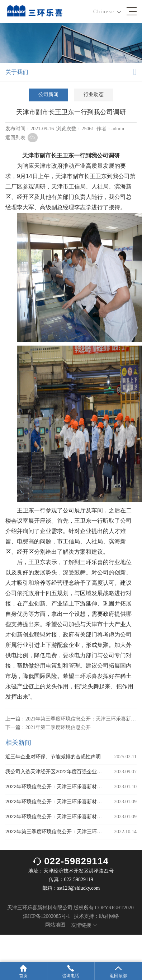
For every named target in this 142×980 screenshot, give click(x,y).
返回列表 (22, 138)
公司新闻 (48, 94)
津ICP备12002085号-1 (46, 916)
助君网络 (109, 916)
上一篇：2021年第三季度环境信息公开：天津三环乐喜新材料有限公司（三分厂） (71, 719)
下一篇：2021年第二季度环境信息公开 (48, 727)
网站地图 (55, 925)
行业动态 (94, 94)
